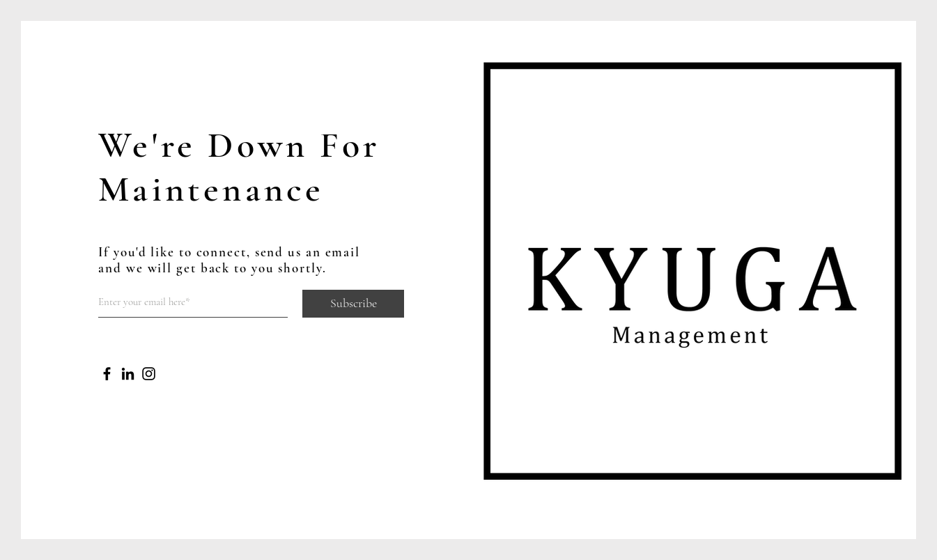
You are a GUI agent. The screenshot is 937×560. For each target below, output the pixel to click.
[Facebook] (107, 374)
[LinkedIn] (128, 374)
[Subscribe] (353, 304)
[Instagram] (149, 374)
